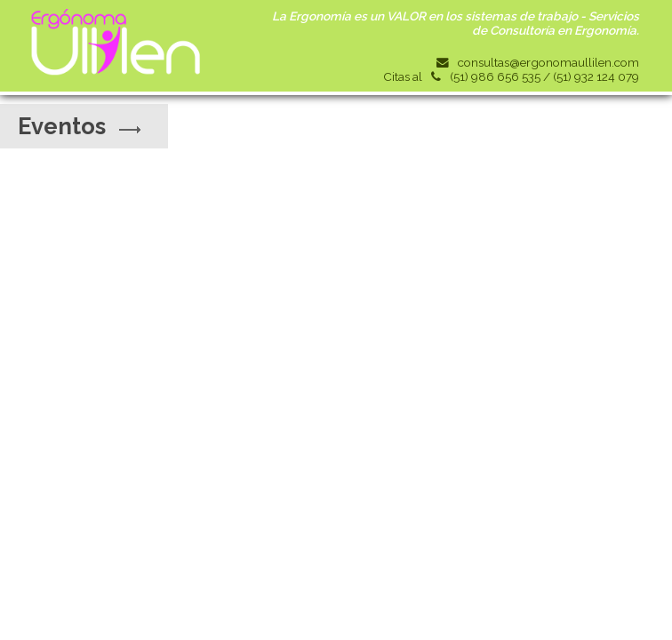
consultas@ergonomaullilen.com (548, 62)
